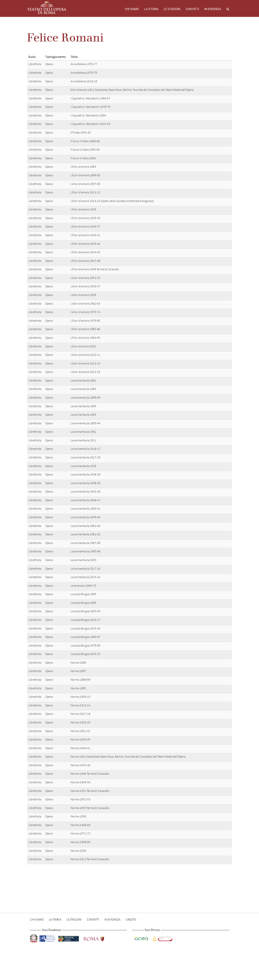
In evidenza (213, 9)
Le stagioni (172, 9)
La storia (151, 9)
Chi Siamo (132, 9)
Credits (131, 920)
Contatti (192, 9)
